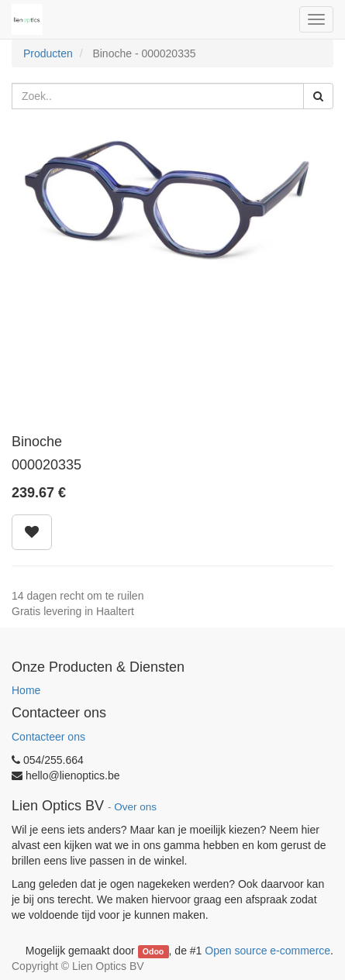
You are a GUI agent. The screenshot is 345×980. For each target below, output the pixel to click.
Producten (48, 53)
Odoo (153, 951)
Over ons (135, 807)
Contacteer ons (48, 737)
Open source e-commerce (267, 951)
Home (26, 690)
